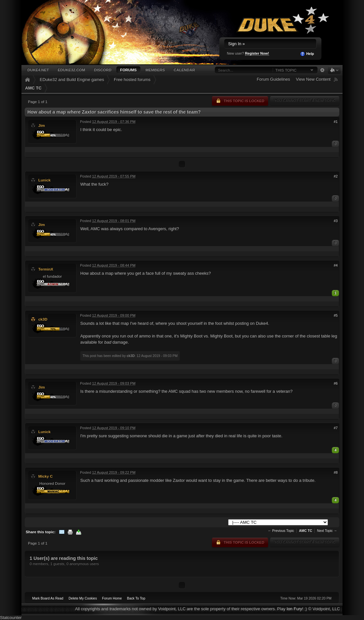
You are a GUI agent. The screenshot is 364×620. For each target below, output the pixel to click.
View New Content (313, 79)
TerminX (46, 269)
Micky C (45, 476)
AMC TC (33, 88)
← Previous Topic (281, 531)
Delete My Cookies (83, 598)
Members (155, 70)
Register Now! (257, 53)
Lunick (45, 180)
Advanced (322, 70)
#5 (336, 315)
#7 (336, 428)
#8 (336, 472)
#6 (336, 383)
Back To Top (136, 598)
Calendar (184, 70)
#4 (336, 265)
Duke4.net (38, 70)
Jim (42, 125)
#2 (336, 176)
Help (307, 54)
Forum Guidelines (273, 79)
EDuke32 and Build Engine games (72, 79)
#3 (336, 221)
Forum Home (112, 598)
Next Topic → (327, 531)
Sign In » (236, 44)
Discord (103, 70)
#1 (336, 122)
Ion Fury (294, 609)
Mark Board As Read (48, 598)
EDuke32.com (71, 70)
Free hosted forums (132, 79)
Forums (129, 70)
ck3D (43, 319)
